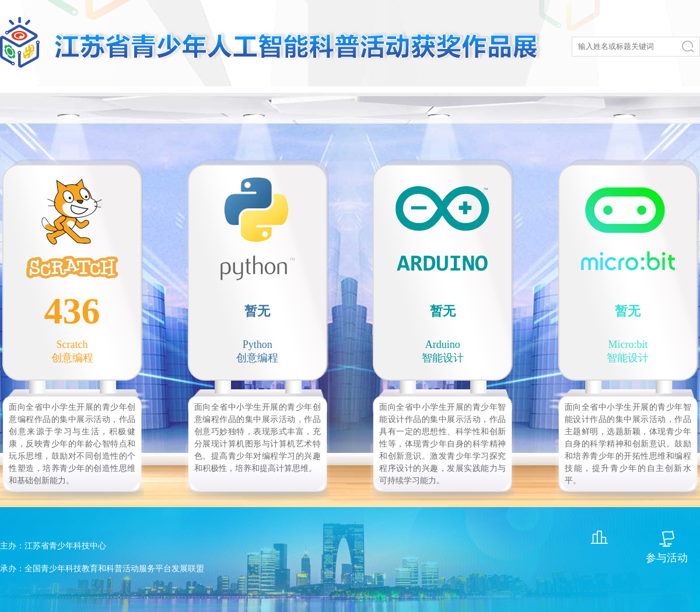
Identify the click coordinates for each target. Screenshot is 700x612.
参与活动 (667, 558)
